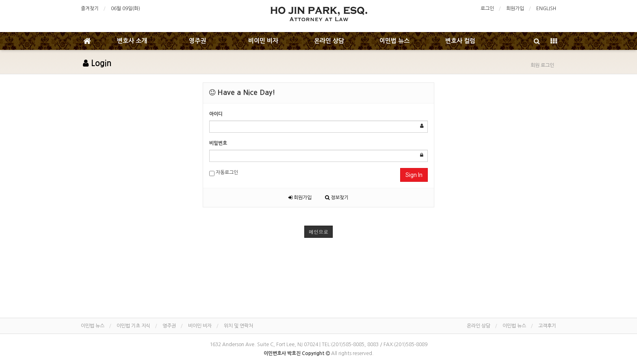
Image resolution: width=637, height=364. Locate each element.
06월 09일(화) (126, 9)
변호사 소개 (132, 41)
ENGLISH (546, 9)
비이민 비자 (263, 41)
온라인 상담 (329, 41)
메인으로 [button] (318, 232)
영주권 (197, 41)
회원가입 (515, 9)
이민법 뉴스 (394, 41)
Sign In (414, 175)
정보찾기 (337, 198)
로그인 (487, 9)
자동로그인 (224, 173)
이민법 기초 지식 (133, 326)
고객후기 (547, 326)
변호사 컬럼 (460, 41)
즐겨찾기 (90, 9)
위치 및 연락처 (238, 326)
